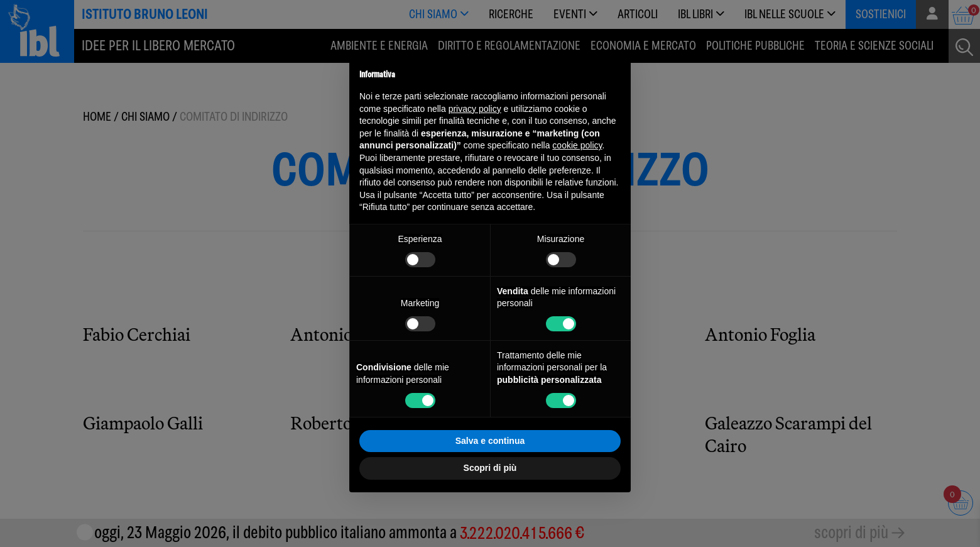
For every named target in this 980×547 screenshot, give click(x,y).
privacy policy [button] (475, 109)
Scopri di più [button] (490, 468)
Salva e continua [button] (490, 441)
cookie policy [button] (577, 145)
